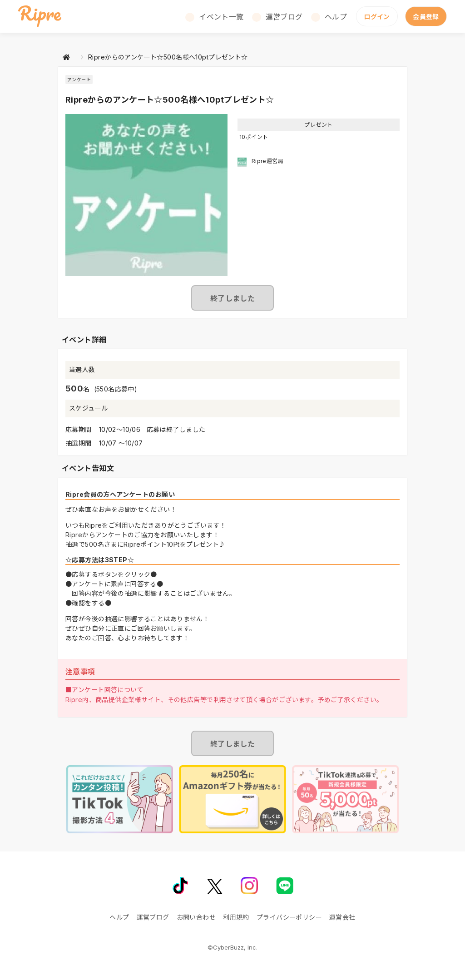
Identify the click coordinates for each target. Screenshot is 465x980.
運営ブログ (284, 17)
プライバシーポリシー (289, 917)
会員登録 (426, 17)
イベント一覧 (221, 17)
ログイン (377, 17)
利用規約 (236, 917)
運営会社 (342, 917)
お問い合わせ (196, 917)
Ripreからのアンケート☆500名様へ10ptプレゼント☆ (168, 57)
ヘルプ (336, 17)
